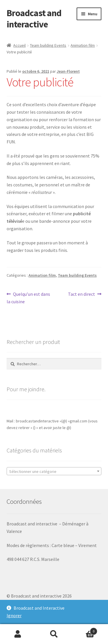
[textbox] (54, 471)
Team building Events (48, 45)
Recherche (54, 634)
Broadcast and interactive (34, 19)
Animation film (83, 45)
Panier (85, 630)
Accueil (19, 45)
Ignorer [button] (14, 615)
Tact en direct (82, 294)
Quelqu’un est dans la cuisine (29, 297)
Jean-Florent (68, 71)
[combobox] (54, 471)
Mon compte (18, 634)
